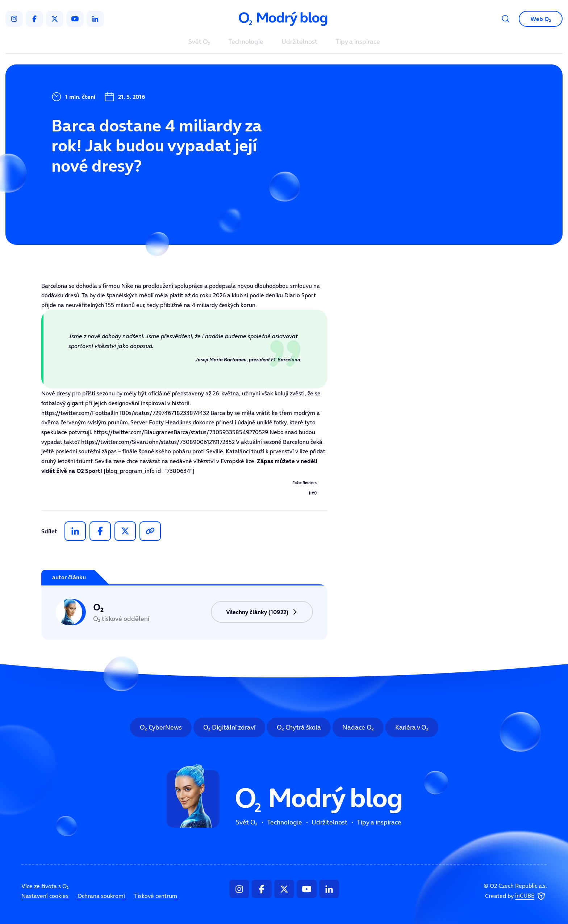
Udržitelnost (299, 42)
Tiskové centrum (156, 896)
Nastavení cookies (45, 896)
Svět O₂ (199, 42)
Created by (516, 896)
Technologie (246, 42)
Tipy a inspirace (358, 42)
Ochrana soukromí (101, 896)
